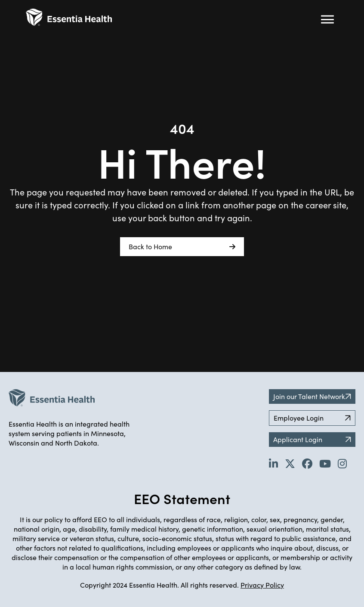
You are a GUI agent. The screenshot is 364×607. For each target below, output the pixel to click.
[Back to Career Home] (69, 17)
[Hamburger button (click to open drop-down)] (327, 19)
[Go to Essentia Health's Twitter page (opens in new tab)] (290, 463)
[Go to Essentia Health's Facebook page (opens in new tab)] (307, 463)
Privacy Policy (262, 585)
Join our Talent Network (312, 396)
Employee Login (312, 418)
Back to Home (182, 247)
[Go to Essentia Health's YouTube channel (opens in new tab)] (325, 463)
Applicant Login (312, 439)
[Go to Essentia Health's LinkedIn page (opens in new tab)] (273, 463)
